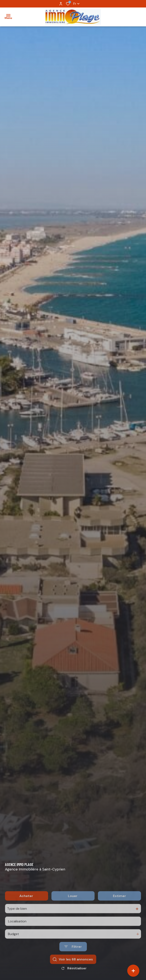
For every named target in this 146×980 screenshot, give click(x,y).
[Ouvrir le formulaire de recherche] (73, 961)
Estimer (119, 910)
